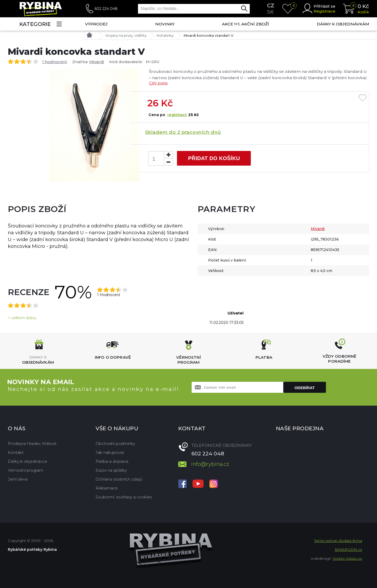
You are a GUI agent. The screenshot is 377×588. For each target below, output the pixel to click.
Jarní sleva (18, 479)
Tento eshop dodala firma (338, 541)
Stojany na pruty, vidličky (126, 35)
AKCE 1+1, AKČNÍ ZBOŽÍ (246, 24)
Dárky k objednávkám (343, 24)
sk (270, 12)
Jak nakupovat (110, 452)
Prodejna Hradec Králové (32, 443)
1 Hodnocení (109, 295)
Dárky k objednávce (27, 461)
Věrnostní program (26, 470)
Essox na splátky (111, 470)
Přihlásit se (325, 6)
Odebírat (305, 388)
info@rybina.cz (210, 464)
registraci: (177, 115)
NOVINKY (165, 24)
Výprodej (96, 24)
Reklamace (107, 488)
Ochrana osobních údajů (119, 479)
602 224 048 (106, 9)
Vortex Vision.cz (347, 558)
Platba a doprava (112, 461)
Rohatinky (165, 35)
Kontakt (16, 452)
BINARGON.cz (348, 549)
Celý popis (158, 83)
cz (271, 6)
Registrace (325, 11)
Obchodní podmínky (115, 443)
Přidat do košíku (214, 158)
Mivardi (97, 62)
